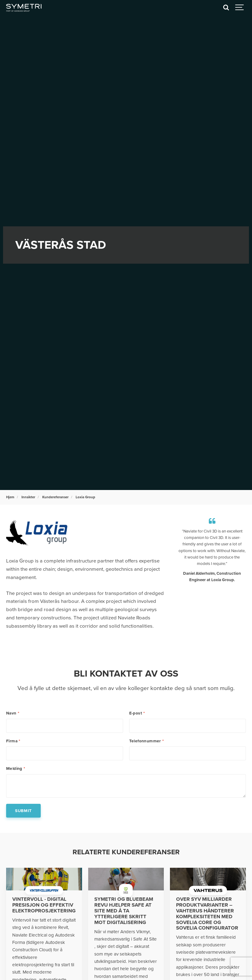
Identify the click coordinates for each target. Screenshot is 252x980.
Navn (13, 713)
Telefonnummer (147, 741)
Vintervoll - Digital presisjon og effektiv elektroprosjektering (44, 905)
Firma (13, 741)
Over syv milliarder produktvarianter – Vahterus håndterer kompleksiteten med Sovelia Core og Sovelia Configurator (207, 914)
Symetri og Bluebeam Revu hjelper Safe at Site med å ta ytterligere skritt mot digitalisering (124, 911)
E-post (137, 713)
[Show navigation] (240, 8)
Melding (16, 769)
